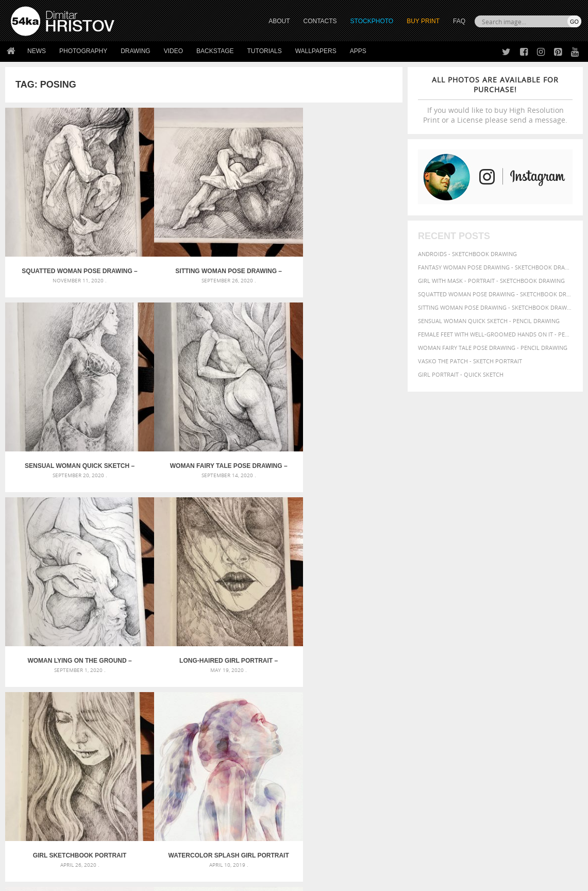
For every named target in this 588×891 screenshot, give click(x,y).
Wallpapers (316, 51)
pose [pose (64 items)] (501, 688)
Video (173, 51)
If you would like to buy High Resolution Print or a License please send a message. (495, 100)
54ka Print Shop (34, 768)
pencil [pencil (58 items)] (559, 680)
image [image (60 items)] (461, 680)
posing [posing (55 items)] (519, 689)
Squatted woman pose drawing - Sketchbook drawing (495, 294)
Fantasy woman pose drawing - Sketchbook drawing (495, 267)
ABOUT (279, 21)
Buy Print (423, 21)
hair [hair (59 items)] (524, 670)
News (37, 51)
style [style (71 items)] (452, 697)
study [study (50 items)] (435, 698)
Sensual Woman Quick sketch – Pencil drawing (254, 222)
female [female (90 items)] (439, 670)
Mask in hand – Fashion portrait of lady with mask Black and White (102, 662)
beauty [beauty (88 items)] (446, 660)
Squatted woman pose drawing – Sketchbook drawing (55, 222)
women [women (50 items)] (550, 698)
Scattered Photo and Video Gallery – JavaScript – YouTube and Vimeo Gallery (102, 650)
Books (162, 793)
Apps (358, 51)
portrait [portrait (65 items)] (479, 688)
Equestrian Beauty (118, 856)
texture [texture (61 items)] (474, 698)
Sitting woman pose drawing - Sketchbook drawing (495, 307)
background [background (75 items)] (521, 649)
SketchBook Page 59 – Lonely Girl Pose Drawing (254, 512)
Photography (83, 51)
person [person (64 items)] (431, 688)
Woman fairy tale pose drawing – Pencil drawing (353, 222)
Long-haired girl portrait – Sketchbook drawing (154, 367)
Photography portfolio (48, 793)
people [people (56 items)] (408, 688)
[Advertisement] (296, 590)
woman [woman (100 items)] (524, 697)
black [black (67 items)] (468, 660)
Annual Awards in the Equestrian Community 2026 (282, 650)
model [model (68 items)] (497, 680)
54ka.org (96, 879)
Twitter (318, 768)
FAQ (459, 21)
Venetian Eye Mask (180, 856)
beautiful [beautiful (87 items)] (416, 660)
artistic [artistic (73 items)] (454, 650)
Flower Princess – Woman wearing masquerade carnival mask (102, 699)
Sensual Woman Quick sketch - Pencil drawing (489, 321)
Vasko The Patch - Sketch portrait (470, 361)
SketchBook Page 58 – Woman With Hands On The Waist (352, 512)
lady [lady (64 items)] (478, 680)
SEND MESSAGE (498, 788)
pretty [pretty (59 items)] (540, 688)
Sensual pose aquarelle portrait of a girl (154, 512)
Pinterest (320, 808)
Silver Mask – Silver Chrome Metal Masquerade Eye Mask (100, 687)
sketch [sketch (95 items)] (412, 697)
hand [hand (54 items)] (538, 671)
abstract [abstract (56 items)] (411, 650)
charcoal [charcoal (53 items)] (510, 661)
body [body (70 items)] (487, 660)
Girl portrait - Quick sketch (461, 374)
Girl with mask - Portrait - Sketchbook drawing (491, 281)
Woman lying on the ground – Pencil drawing (55, 367)
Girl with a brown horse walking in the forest (278, 674)
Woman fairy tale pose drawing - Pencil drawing (493, 348)
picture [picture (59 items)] (453, 688)
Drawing (136, 51)
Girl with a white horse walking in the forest (276, 662)
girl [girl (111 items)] (482, 670)
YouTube (318, 822)
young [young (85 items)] (410, 706)
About (162, 768)
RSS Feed (225, 856)
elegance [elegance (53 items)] (412, 671)
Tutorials (265, 51)
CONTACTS (320, 21)
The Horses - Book (38, 806)
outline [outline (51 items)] (519, 680)
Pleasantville (227, 687)
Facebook (320, 781)
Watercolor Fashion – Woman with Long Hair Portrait (55, 512)
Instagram (321, 795)
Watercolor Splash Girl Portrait (353, 367)
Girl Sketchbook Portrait (253, 367)
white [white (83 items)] (498, 697)
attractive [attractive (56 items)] (483, 650)
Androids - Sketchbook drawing (467, 254)
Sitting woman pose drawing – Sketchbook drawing (154, 222)
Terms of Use (153, 879)
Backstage (215, 51)
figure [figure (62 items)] (462, 670)
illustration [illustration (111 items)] (425, 679)
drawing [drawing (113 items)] (543, 660)
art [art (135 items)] (432, 649)
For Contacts (173, 819)
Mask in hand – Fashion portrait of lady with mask (92, 674)
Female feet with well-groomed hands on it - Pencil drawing (495, 334)
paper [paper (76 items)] (540, 680)
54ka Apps (25, 819)
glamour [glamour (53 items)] (504, 671)
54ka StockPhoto (37, 780)
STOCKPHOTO (372, 21)
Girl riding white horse (242, 699)
